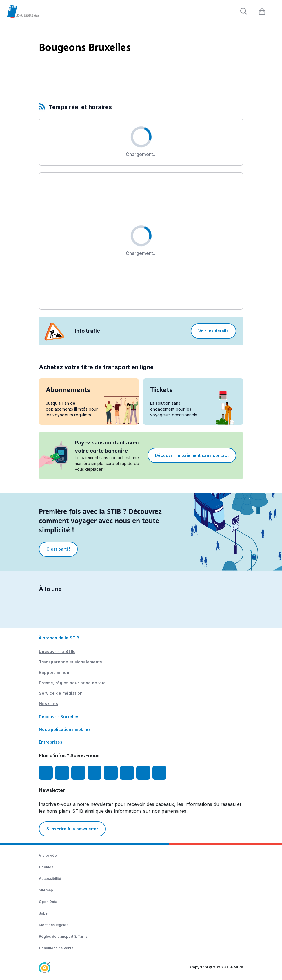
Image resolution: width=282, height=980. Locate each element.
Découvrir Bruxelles (59, 717)
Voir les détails (213, 331)
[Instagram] (62, 773)
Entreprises (51, 742)
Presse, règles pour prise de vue (72, 683)
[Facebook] (46, 773)
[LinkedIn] (94, 773)
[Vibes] (127, 773)
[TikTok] (111, 773)
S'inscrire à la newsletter (72, 829)
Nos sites (48, 704)
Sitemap (46, 890)
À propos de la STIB (59, 638)
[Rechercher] (244, 11)
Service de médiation (61, 693)
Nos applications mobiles (65, 729)
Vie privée (48, 855)
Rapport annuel (55, 672)
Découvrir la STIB (57, 651)
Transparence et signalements (70, 662)
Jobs (43, 913)
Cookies (46, 867)
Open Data (48, 902)
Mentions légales (54, 925)
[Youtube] (78, 773)
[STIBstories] (143, 773)
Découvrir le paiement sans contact (192, 455)
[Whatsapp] (159, 773)
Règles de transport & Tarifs (63, 936)
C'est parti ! (58, 549)
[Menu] (275, 12)
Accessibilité (50, 879)
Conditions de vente (56, 948)
